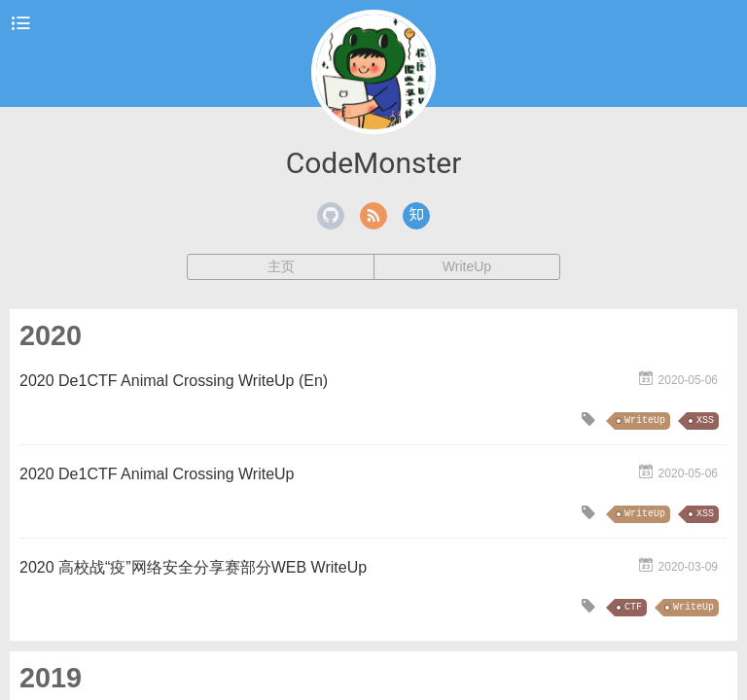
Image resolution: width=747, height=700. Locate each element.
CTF (633, 607)
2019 (51, 678)
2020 (51, 335)
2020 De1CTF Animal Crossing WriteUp (157, 474)
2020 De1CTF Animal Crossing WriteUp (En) (174, 381)
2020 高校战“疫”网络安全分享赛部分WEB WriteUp (193, 567)
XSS (705, 420)
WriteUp (467, 266)
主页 (281, 266)
